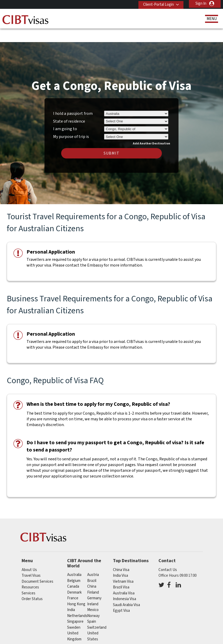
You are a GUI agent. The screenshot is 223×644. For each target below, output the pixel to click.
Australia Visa (124, 578)
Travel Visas (31, 560)
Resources (30, 572)
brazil (92, 565)
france (73, 583)
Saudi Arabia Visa (126, 590)
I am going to (65, 114)
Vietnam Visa (123, 566)
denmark (74, 577)
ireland (93, 589)
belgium (74, 565)
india (71, 595)
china (92, 571)
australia (74, 560)
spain (92, 606)
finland (93, 577)
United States (93, 621)
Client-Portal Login (156, 4)
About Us (29, 555)
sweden (74, 612)
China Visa (121, 555)
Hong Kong (76, 589)
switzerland (97, 612)
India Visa (120, 560)
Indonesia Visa (125, 584)
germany (94, 583)
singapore (75, 606)
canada (73, 571)
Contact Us (168, 555)
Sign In (201, 4)
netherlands (77, 600)
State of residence (69, 106)
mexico (93, 595)
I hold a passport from (73, 98)
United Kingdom (74, 621)
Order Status (32, 584)
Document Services (37, 566)
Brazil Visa (121, 572)
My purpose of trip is (71, 121)
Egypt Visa (121, 595)
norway (93, 600)
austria (93, 560)
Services (28, 578)
